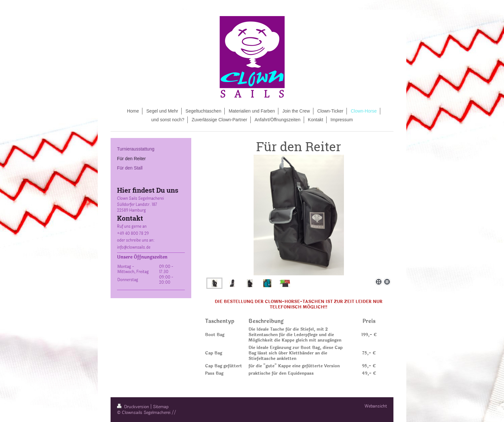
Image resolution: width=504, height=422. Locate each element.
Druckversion (134, 407)
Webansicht (376, 406)
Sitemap (161, 407)
